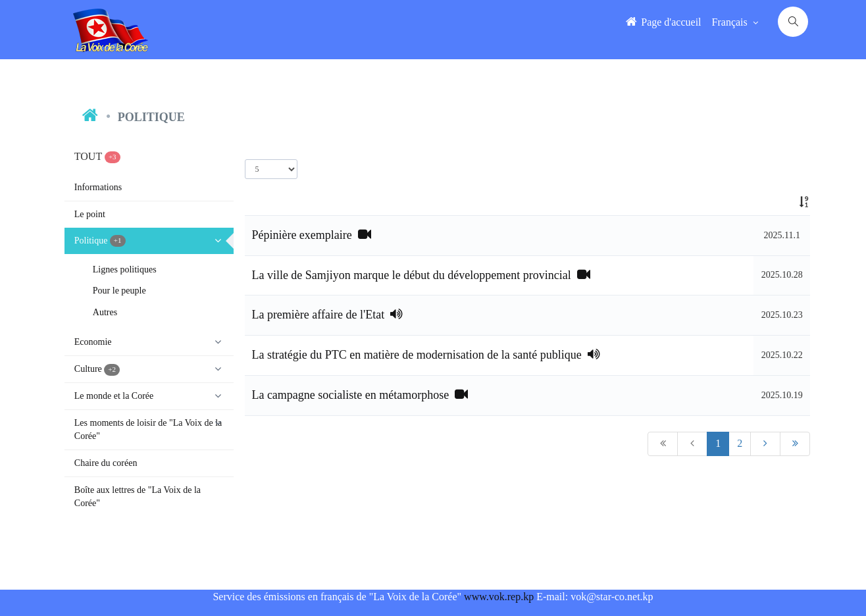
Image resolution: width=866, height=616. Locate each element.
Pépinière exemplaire (311, 235)
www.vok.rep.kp (499, 597)
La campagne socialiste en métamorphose (360, 395)
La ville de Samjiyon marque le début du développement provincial (420, 275)
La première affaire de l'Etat (327, 315)
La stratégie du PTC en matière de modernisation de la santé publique (425, 355)
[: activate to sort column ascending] (782, 202)
